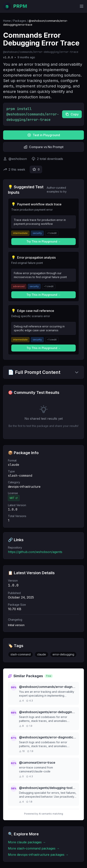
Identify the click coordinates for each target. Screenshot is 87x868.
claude (42, 654)
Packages (20, 21)
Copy (72, 114)
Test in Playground (44, 135)
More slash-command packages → (34, 848)
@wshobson (18, 159)
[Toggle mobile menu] (82, 6)
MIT (14, 498)
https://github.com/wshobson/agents (35, 552)
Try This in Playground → (44, 241)
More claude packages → (27, 842)
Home (7, 21)
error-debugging (63, 654)
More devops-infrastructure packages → (38, 855)
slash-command (21, 654)
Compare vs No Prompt (43, 147)
